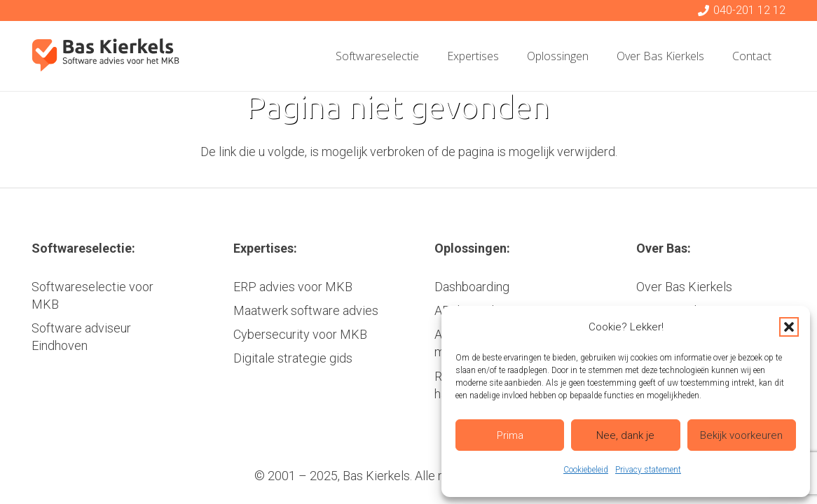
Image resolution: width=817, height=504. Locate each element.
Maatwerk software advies (306, 310)
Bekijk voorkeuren (741, 435)
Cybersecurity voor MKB (300, 334)
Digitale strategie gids (293, 358)
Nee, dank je (625, 435)
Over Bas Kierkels (684, 287)
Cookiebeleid (586, 470)
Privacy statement (648, 470)
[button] (789, 327)
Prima (510, 435)
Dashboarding (472, 287)
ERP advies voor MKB (293, 287)
